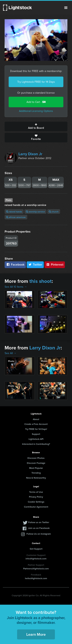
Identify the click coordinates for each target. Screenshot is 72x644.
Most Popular (36, 468)
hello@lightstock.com (36, 578)
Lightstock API (36, 439)
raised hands (14, 212)
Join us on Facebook (39, 528)
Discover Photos (36, 458)
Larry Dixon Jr (30, 154)
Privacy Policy (36, 497)
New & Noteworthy (36, 478)
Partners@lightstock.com (36, 568)
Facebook (15, 265)
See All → (10, 353)
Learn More (36, 634)
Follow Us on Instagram (39, 534)
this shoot (41, 281)
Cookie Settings (36, 502)
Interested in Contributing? (36, 444)
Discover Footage (36, 463)
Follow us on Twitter (39, 522)
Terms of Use (36, 492)
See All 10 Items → (16, 287)
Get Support (36, 549)
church (54, 212)
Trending (36, 473)
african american (16, 217)
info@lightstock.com (36, 559)
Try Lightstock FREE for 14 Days (36, 82)
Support (36, 434)
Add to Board (36, 126)
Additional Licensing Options (36, 111)
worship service (35, 212)
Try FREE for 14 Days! (36, 429)
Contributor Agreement (36, 507)
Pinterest (55, 265)
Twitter (35, 265)
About (36, 419)
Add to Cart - (36, 102)
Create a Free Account (36, 424)
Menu (66, 8)
